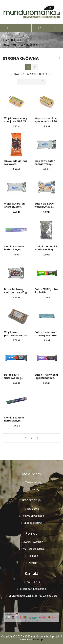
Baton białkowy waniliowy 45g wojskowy (44, 207)
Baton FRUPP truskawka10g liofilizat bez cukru (15, 378)
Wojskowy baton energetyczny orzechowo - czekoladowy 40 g (15, 208)
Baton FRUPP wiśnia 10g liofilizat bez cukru (46, 378)
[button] (24, 28)
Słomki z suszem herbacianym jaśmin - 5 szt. (14, 250)
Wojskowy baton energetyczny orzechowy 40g (45, 164)
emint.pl (38, 639)
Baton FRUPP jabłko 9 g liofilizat (46, 291)
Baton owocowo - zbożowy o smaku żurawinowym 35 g (46, 335)
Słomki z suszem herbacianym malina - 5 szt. (14, 421)
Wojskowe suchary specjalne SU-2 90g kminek (47, 121)
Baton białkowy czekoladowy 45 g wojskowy (15, 292)
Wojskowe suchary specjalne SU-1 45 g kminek (16, 121)
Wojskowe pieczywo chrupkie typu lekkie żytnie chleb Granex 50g (16, 337)
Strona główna (21, 58)
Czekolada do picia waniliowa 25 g (47, 248)
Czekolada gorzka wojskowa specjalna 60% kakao (15, 166)
